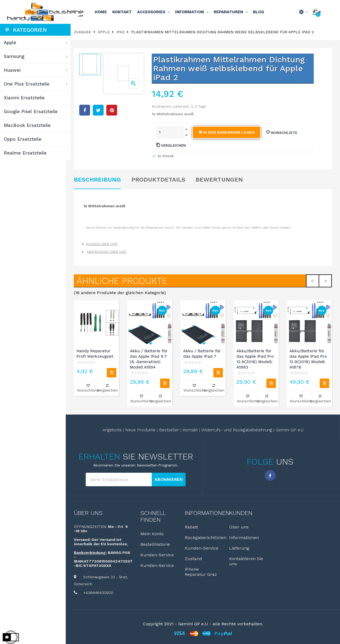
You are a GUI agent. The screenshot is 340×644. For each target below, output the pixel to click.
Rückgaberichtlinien (207, 537)
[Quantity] (171, 132)
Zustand (194, 558)
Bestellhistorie (156, 544)
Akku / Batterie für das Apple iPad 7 (203, 353)
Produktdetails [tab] (160, 180)
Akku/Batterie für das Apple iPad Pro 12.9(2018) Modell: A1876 (309, 359)
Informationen (245, 537)
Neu (163, 310)
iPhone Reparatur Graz (202, 571)
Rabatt (192, 527)
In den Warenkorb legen (228, 132)
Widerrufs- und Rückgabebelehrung (237, 430)
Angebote (113, 430)
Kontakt (191, 430)
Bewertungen (221, 180)
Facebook (270, 475)
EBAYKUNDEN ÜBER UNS (108, 252)
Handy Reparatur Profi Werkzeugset (97, 353)
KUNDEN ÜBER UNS (103, 244)
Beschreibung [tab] (99, 180)
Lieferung (240, 548)
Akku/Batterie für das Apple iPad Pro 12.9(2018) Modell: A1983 (256, 359)
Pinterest (114, 110)
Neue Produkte (141, 430)
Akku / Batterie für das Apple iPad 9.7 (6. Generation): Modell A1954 (150, 359)
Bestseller (170, 430)
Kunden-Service (159, 555)
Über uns (90, 513)
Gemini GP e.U (290, 430)
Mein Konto (153, 533)
